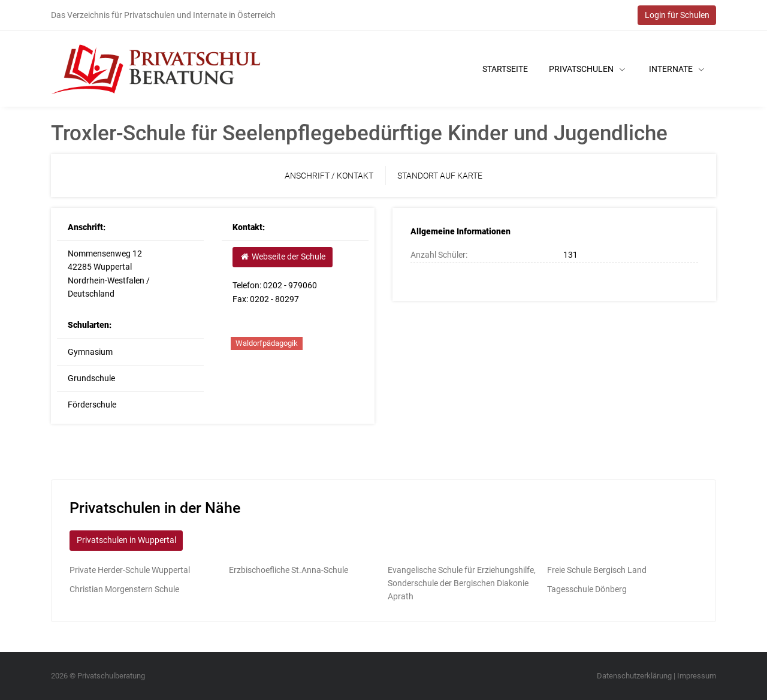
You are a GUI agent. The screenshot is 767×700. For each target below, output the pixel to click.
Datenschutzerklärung (634, 676)
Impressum (697, 676)
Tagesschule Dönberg (587, 589)
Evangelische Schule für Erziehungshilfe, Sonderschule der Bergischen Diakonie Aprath (462, 583)
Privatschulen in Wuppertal (126, 540)
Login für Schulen (677, 15)
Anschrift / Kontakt (329, 176)
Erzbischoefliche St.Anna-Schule (289, 570)
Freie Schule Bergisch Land (597, 570)
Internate (677, 69)
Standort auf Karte (440, 176)
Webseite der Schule (282, 257)
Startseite (505, 69)
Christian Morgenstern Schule (124, 589)
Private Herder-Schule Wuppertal (130, 570)
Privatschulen (587, 69)
